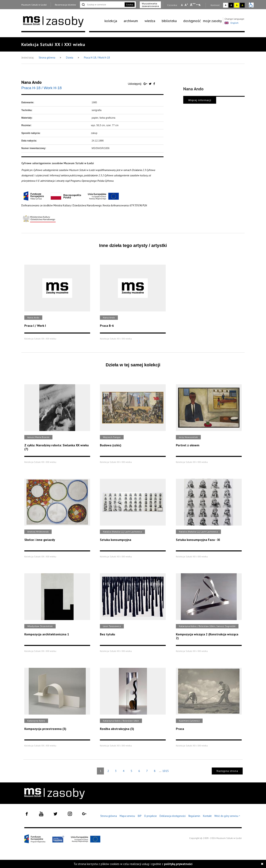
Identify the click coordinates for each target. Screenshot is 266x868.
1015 (166, 771)
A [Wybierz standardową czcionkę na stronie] (186, 5)
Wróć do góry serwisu (227, 816)
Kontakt (207, 816)
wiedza (150, 21)
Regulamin (194, 816)
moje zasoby (212, 21)
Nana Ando (32, 82)
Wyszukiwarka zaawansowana (150, 5)
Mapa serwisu (127, 816)
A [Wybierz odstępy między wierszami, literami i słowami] (200, 5)
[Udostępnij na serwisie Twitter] (151, 84)
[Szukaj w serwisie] (102, 5)
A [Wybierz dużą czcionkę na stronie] (193, 5)
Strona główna (47, 58)
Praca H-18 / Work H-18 (97, 58)
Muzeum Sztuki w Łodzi (34, 5)
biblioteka (169, 21)
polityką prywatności (178, 864)
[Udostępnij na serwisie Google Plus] (146, 84)
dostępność (192, 21)
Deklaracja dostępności (173, 816)
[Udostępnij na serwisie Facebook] (154, 84)
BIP (140, 816)
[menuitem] (113, 21)
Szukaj (130, 4)
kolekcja (111, 21)
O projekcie (150, 816)
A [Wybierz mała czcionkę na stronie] (182, 5)
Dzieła (70, 58)
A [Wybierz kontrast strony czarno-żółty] (242, 5)
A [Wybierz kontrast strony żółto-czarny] (237, 5)
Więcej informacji (200, 100)
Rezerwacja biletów (65, 5)
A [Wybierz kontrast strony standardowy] (226, 5)
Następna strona (227, 771)
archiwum (131, 21)
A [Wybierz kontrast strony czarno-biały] (231, 5)
